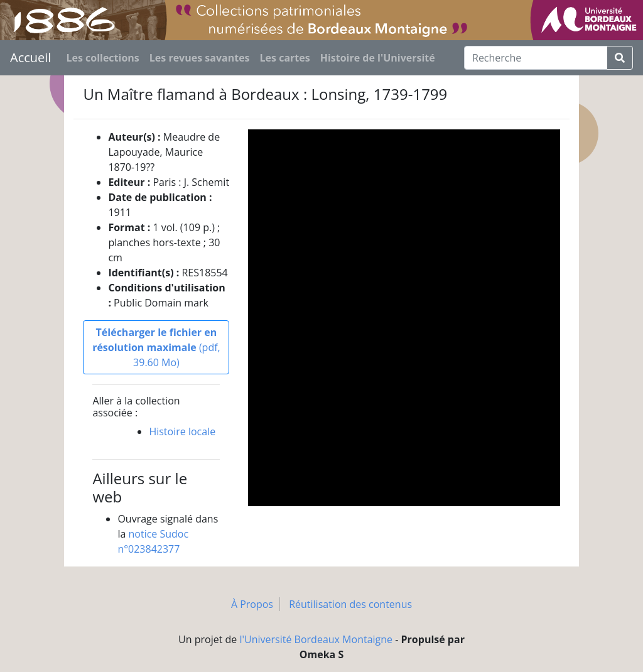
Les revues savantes (200, 58)
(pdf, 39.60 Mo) (156, 347)
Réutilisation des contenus (350, 604)
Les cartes (285, 58)
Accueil (30, 57)
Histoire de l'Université (378, 58)
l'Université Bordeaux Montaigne (316, 639)
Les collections (102, 58)
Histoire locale (182, 431)
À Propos (252, 604)
